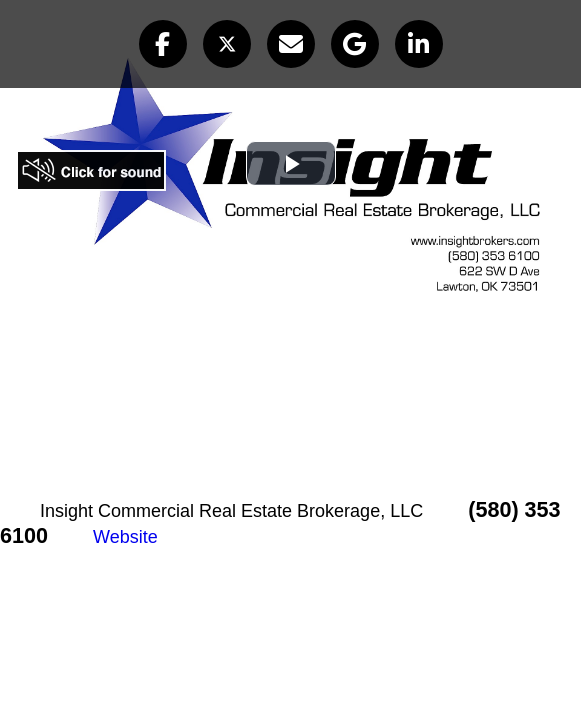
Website (125, 537)
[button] (163, 44)
